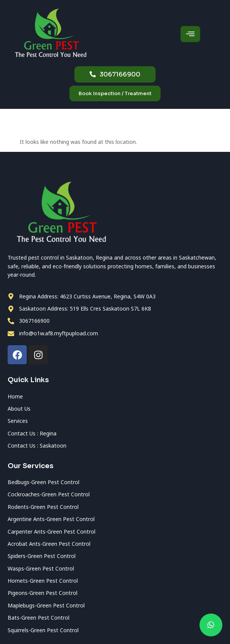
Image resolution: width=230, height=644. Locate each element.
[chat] (211, 625)
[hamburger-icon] (190, 34)
